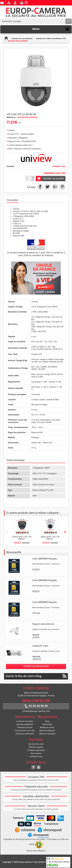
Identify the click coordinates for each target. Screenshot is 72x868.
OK (68, 21)
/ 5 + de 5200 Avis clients (58, 862)
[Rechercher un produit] (33, 21)
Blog (47, 721)
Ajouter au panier (50, 179)
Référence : (12, 117)
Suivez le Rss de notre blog (36, 676)
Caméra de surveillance (22, 39)
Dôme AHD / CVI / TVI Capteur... (22, 538)
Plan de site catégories (36, 851)
